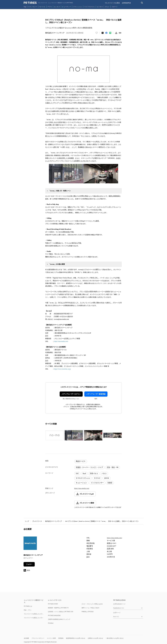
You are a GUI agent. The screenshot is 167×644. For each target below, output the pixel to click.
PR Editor (51, 623)
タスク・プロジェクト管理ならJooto (92, 604)
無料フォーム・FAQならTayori (90, 608)
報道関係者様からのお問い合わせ (76, 638)
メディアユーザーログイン (71, 394)
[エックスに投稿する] (103, 33)
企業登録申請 (126, 3)
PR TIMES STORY (53, 604)
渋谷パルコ (94, 473)
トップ (27, 521)
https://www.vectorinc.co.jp (62, 369)
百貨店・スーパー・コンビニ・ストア (89, 467)
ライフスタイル (89, 7)
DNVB (107, 478)
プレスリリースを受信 (112, 3)
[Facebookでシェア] (106, 33)
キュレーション (81, 483)
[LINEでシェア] (110, 33)
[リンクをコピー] (120, 33)
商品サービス (81, 461)
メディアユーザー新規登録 (96, 394)
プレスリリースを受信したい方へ (33, 614)
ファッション (78, 7)
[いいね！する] (97, 33)
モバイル (42, 7)
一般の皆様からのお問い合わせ (115, 638)
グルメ (107, 7)
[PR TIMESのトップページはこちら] (48, 3)
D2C (77, 473)
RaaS (84, 473)
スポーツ (114, 7)
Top (25, 7)
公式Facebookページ (119, 604)
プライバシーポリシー (38, 638)
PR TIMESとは (28, 606)
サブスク (97, 478)
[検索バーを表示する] (142, 3)
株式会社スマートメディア (54, 521)
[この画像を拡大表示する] (54, 435)
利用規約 (61, 638)
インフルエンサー (97, 483)
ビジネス (100, 7)
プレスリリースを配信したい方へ (33, 618)
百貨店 (110, 483)
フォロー (29, 564)
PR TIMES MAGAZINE (54, 615)
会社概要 (26, 638)
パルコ (104, 473)
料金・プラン (28, 610)
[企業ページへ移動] (30, 544)
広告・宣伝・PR (113, 467)
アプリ (50, 7)
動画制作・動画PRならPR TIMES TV (58, 608)
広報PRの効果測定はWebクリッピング (59, 619)
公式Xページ (117, 613)
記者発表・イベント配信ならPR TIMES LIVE (61, 612)
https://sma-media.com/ (61, 341)
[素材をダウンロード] (116, 33)
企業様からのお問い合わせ (95, 638)
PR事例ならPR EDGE (87, 612)
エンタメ (57, 7)
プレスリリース (37, 521)
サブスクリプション (83, 478)
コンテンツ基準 (51, 638)
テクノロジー (33, 7)
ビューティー (67, 7)
